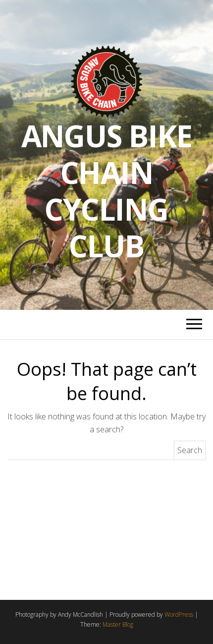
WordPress (179, 615)
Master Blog (118, 624)
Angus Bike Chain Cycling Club (107, 191)
